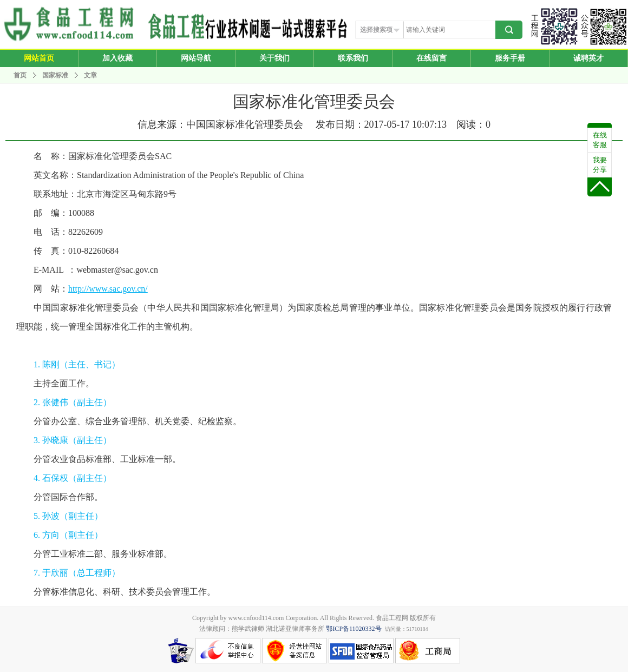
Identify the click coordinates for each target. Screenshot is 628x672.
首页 (20, 75)
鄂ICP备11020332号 (354, 629)
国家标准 (55, 75)
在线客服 (600, 140)
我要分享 (600, 165)
